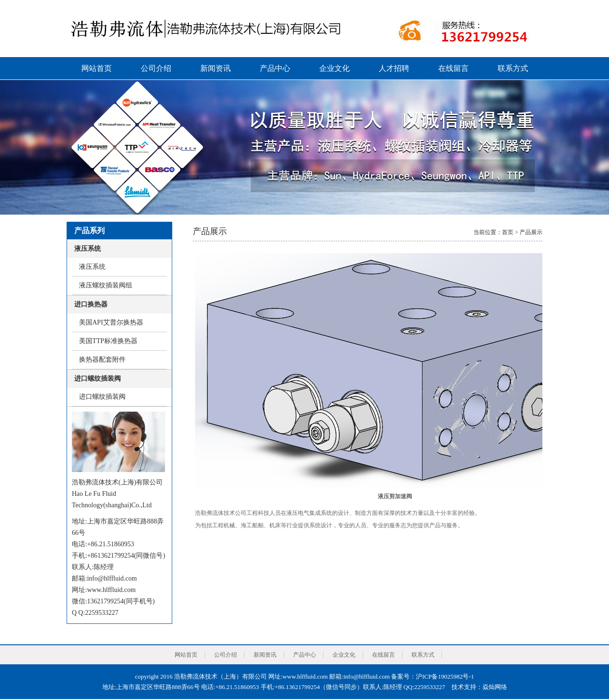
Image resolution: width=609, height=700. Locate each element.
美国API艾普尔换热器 (111, 322)
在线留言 (453, 68)
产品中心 (275, 68)
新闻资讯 (216, 68)
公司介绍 (156, 68)
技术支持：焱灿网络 (479, 687)
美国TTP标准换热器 (108, 341)
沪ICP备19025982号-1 (445, 676)
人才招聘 (394, 68)
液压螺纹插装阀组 (106, 285)
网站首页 (97, 68)
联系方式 (513, 68)
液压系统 (92, 267)
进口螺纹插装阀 (102, 397)
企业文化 (334, 68)
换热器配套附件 (102, 360)
